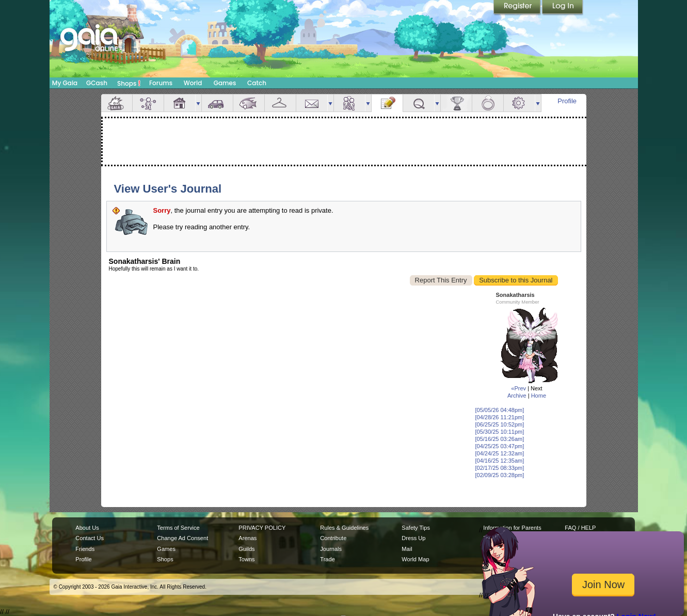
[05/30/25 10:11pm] (500, 432)
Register (518, 8)
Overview (117, 103)
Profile (567, 101)
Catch (257, 83)
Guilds (246, 549)
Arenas (247, 538)
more (198, 103)
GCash (97, 83)
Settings (519, 103)
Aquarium (249, 103)
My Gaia (65, 83)
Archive (517, 396)
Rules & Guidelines (344, 528)
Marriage (488, 103)
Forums (161, 83)
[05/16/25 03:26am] (500, 439)
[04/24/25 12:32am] (500, 453)
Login (563, 8)
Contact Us (90, 538)
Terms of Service (178, 528)
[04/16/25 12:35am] (500, 461)
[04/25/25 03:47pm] (500, 446)
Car (217, 103)
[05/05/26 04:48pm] (500, 410)
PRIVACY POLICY (262, 528)
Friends (349, 103)
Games (225, 83)
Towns (246, 559)
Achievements (456, 103)
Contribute (333, 538)
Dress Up (413, 538)
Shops (129, 83)
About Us (87, 528)
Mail (312, 103)
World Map (415, 559)
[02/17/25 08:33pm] (500, 468)
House (180, 103)
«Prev (518, 388)
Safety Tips (416, 528)
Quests (419, 103)
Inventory (280, 103)
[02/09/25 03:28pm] (500, 475)
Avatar (148, 103)
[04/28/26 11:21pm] (500, 417)
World (193, 83)
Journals (331, 549)
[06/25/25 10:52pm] (500, 424)
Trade (327, 559)
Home (539, 396)
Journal (387, 103)
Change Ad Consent (182, 538)
